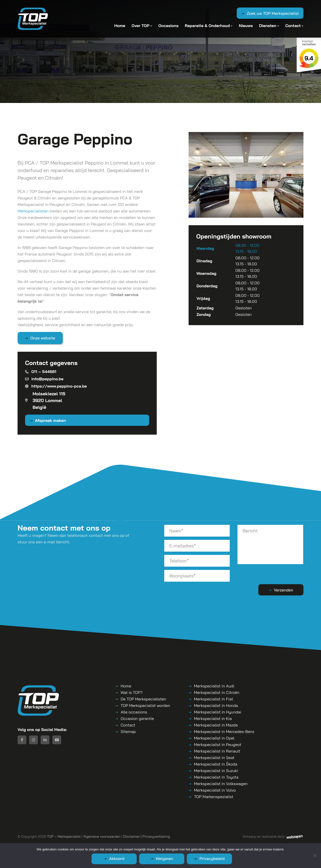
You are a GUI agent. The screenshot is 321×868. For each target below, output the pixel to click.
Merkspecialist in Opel (214, 738)
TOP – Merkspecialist (64, 836)
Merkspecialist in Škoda (216, 764)
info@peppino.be (44, 379)
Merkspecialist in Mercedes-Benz (224, 731)
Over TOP (141, 26)
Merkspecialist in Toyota (216, 777)
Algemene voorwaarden (102, 836)
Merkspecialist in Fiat (213, 699)
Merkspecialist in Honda (216, 705)
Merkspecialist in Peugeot (218, 745)
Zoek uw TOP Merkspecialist (273, 13)
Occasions (169, 26)
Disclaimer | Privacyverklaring (147, 836)
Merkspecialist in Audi (214, 686)
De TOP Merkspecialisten (143, 699)
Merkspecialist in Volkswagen (221, 784)
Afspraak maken (51, 420)
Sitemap (128, 731)
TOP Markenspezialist (214, 797)
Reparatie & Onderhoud (207, 26)
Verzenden (284, 590)
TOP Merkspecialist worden (145, 705)
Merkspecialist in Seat (214, 758)
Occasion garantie (137, 718)
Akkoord (117, 858)
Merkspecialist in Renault (217, 751)
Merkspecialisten (33, 211)
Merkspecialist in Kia (213, 718)
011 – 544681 (41, 371)
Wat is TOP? (132, 692)
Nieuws (246, 26)
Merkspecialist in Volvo (215, 790)
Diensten (268, 26)
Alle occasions (134, 712)
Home (120, 26)
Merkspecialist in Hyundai (217, 712)
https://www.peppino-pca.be (56, 386)
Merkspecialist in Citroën (217, 692)
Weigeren (164, 858)
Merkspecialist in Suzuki (216, 771)
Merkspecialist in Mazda (216, 725)
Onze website (43, 338)
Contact (293, 26)
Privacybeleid (212, 858)
